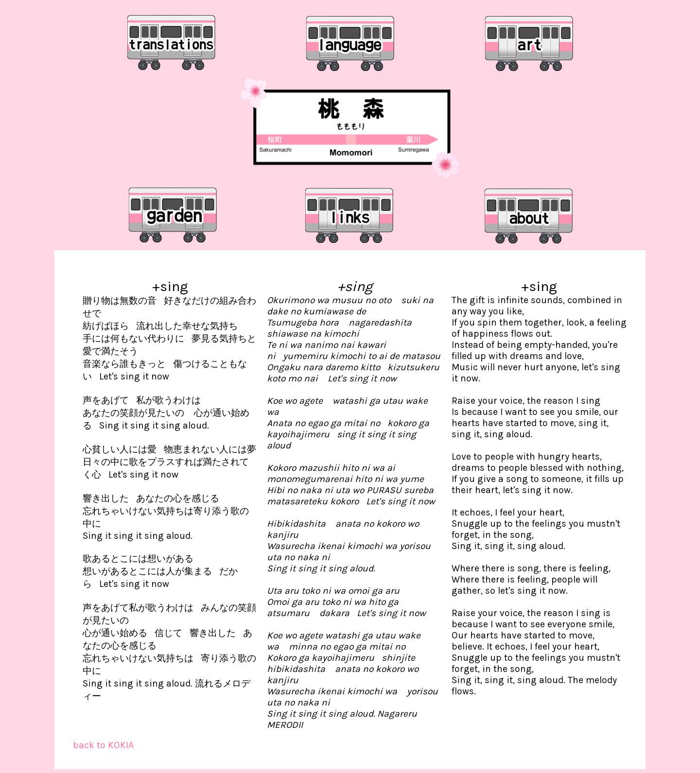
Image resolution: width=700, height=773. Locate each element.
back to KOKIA (103, 745)
